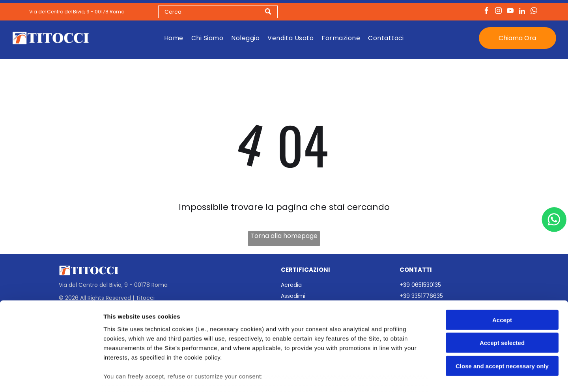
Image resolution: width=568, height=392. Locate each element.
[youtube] (510, 13)
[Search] (218, 13)
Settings (401, 376)
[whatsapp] (534, 13)
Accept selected (502, 293)
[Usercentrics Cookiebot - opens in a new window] (51, 377)
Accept (502, 270)
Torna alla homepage (284, 237)
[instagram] (498, 13)
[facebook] (487, 13)
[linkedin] (522, 13)
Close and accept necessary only (502, 317)
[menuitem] (174, 38)
